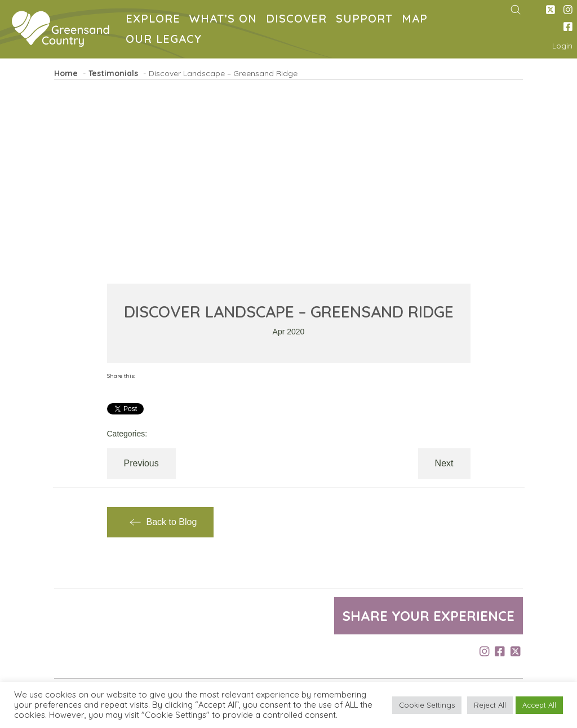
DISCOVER (299, 20)
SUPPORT (367, 20)
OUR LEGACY (166, 40)
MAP (417, 20)
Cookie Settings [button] (427, 705)
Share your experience (429, 616)
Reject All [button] (490, 705)
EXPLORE (155, 20)
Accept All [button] (539, 705)
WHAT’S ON (225, 20)
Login (562, 46)
